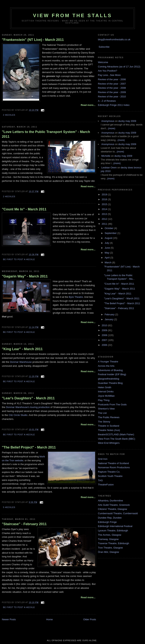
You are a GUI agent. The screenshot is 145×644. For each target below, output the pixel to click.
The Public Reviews (109, 417)
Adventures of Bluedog (110, 370)
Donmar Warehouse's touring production (28, 407)
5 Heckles (9, 507)
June (108, 248)
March (108, 262)
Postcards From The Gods (112, 405)
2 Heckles (9, 115)
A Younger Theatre (108, 362)
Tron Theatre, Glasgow (110, 548)
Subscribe (104, 47)
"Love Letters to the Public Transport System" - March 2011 (46, 134)
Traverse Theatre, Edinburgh (113, 543)
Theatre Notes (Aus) (109, 430)
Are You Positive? (108, 71)
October (109, 228)
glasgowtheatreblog (109, 379)
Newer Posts (9, 619)
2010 (105, 325)
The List (102, 413)
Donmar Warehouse (21, 362)
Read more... (88, 105)
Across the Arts (106, 366)
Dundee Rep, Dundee (110, 518)
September (111, 233)
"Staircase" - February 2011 (24, 524)
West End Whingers (109, 443)
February (110, 314)
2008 (105, 335)
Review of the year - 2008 (112, 88)
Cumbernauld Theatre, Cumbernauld (118, 513)
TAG (100, 480)
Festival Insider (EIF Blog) (112, 374)
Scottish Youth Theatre (110, 476)
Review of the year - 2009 (112, 92)
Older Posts (90, 619)
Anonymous (108, 121)
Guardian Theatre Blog (110, 383)
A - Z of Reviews (107, 101)
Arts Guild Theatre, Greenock (114, 505)
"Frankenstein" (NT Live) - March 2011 (33, 40)
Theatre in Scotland (109, 426)
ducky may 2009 (127, 121)
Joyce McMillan (106, 396)
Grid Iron (103, 459)
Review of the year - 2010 (112, 97)
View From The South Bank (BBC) (117, 439)
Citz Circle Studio (18, 415)
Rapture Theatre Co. (109, 472)
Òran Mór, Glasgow (108, 552)
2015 (105, 204)
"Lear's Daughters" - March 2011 (28, 398)
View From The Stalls (72, 15)
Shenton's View (106, 409)
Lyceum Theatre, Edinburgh (113, 531)
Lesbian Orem (109, 168)
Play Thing (104, 400)
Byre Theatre (76, 297)
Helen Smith (105, 387)
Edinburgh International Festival (115, 526)
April (108, 258)
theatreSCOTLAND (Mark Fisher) (116, 434)
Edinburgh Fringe (107, 522)
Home (50, 619)
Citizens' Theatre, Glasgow (113, 509)
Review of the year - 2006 (112, 79)
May (107, 253)
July (107, 243)
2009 (105, 330)
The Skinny (104, 422)
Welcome (103, 62)
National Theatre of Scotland (113, 463)
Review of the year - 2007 (112, 84)
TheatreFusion (106, 485)
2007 (105, 340)
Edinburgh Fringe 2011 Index (114, 105)
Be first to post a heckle (19, 259)
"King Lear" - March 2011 (22, 349)
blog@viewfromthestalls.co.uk (114, 39)
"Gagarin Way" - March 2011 (25, 276)
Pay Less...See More (109, 75)
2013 (105, 214)
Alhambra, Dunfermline (110, 501)
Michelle (106, 156)
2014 (105, 209)
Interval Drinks (106, 392)
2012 (105, 219)
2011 (105, 224)
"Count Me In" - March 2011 (24, 209)
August (109, 238)
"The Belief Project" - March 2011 (29, 447)
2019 (105, 194)
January (109, 319)
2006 (105, 345)
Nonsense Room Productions (114, 467)
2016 (105, 199)
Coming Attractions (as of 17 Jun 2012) (119, 67)
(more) (112, 128)
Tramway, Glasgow (108, 539)
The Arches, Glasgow (110, 535)
